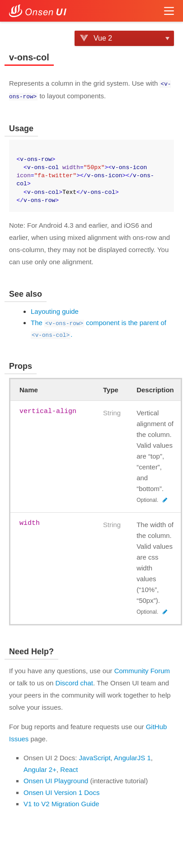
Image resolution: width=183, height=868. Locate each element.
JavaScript (95, 757)
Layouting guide (55, 310)
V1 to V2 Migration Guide (61, 803)
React (69, 769)
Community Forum (142, 670)
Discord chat (74, 682)
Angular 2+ (40, 769)
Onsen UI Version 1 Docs (61, 792)
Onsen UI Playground (56, 780)
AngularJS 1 (132, 757)
